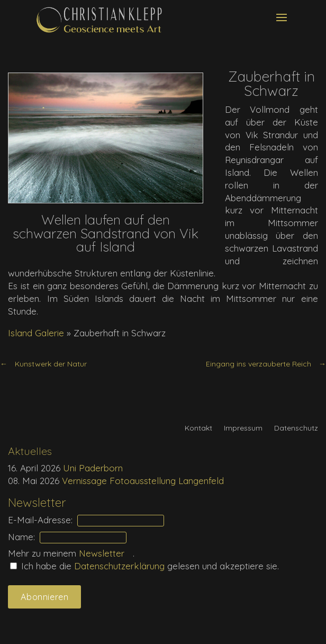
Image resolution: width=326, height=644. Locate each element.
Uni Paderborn (93, 468)
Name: (21, 537)
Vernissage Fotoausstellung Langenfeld (143, 481)
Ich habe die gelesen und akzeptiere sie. (144, 566)
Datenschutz (296, 428)
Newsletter (106, 553)
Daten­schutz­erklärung (121, 566)
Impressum (243, 428)
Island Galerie (36, 333)
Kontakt (198, 428)
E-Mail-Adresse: (40, 520)
